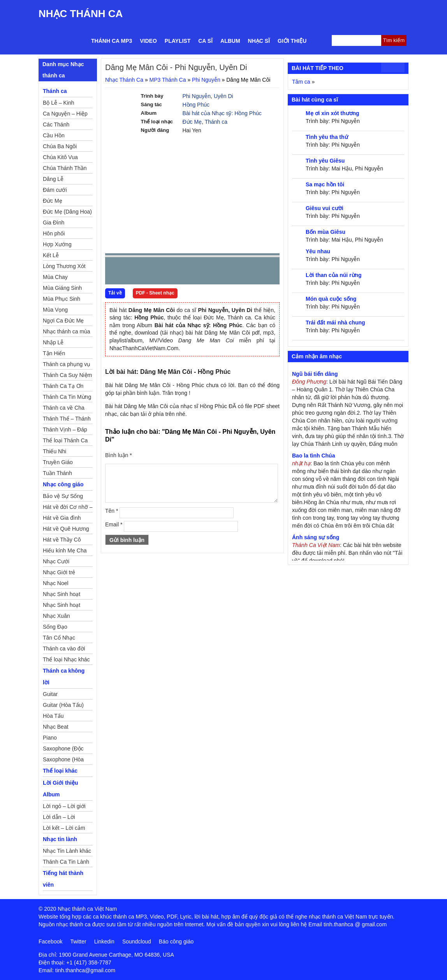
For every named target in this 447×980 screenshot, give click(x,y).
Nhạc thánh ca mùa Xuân (67, 333)
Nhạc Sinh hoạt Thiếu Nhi (62, 606)
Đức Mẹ (192, 122)
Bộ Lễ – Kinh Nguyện (59, 104)
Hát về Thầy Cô (62, 540)
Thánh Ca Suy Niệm (67, 375)
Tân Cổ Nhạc (59, 638)
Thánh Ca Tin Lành (66, 862)
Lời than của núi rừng (334, 275)
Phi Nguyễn (206, 80)
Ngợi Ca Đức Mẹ (63, 321)
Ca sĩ (205, 41)
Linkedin (104, 941)
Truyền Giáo (58, 462)
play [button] (136, 271)
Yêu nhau (318, 251)
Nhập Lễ (53, 342)
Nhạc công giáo (63, 484)
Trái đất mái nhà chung (335, 323)
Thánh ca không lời (64, 677)
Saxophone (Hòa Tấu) (63, 761)
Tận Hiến (54, 353)
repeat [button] (181, 272)
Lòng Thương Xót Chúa (64, 267)
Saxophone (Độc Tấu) (63, 750)
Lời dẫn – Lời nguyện (59, 818)
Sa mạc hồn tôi (325, 184)
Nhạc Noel (56, 583)
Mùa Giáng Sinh (62, 288)
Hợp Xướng (57, 244)
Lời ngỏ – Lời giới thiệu (64, 807)
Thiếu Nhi (55, 451)
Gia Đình (54, 223)
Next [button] (155, 273)
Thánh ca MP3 (112, 41)
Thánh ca (216, 122)
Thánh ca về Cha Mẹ (64, 409)
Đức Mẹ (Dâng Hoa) (67, 212)
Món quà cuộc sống (331, 299)
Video (148, 41)
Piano (50, 738)
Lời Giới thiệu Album (61, 789)
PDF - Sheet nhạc (155, 293)
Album (230, 41)
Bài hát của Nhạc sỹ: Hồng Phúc (222, 113)
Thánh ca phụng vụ (67, 364)
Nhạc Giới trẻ (59, 572)
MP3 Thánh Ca (168, 80)
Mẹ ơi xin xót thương (333, 113)
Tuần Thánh (57, 473)
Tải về (115, 293)
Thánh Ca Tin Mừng (67, 397)
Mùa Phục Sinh (62, 299)
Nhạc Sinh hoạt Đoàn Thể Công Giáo (62, 595)
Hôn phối (54, 233)
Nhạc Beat (56, 727)
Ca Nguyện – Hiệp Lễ (65, 115)
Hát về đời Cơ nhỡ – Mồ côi (68, 508)
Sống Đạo (55, 627)
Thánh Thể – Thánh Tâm (67, 420)
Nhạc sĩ (259, 41)
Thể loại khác (60, 771)
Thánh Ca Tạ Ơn (63, 386)
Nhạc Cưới (56, 561)
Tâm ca (301, 82)
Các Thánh (56, 124)
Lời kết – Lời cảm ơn (64, 829)
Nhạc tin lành (60, 839)
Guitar (50, 694)
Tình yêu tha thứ (327, 137)
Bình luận (119, 455)
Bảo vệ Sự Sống (63, 496)
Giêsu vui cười (325, 208)
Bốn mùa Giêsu (326, 232)
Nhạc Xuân (56, 616)
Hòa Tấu (53, 716)
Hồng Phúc (196, 105)
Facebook (50, 941)
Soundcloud (137, 941)
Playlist (178, 41)
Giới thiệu (292, 41)
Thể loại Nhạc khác (66, 659)
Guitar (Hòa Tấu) (63, 705)
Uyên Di (223, 96)
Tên (112, 511)
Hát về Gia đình (62, 518)
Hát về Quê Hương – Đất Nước (66, 530)
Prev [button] (116, 273)
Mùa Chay (55, 277)
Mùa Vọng (55, 310)
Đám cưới (55, 190)
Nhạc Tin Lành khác (67, 851)
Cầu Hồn (54, 135)
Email (114, 524)
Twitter (78, 941)
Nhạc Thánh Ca (81, 14)
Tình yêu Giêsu (325, 161)
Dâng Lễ (53, 179)
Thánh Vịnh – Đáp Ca (65, 431)
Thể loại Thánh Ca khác (65, 442)
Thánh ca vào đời (64, 649)
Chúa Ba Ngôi (60, 146)
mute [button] (227, 271)
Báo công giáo (176, 941)
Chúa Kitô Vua (60, 157)
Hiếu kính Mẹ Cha (65, 550)
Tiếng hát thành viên (63, 879)
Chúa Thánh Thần (65, 168)
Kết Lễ (51, 255)
